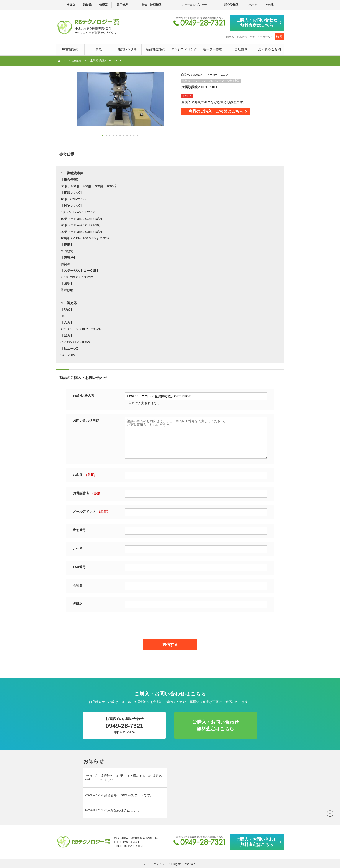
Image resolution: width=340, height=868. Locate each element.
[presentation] (170, 624)
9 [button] (131, 135)
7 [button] (124, 135)
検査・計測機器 (152, 5)
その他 (269, 5)
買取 (99, 48)
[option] (121, 98)
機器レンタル (127, 48)
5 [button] (117, 135)
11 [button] (138, 135)
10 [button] (134, 135)
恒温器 (104, 5)
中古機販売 (70, 48)
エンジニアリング (184, 48)
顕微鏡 (87, 5)
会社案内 (241, 48)
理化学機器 (231, 5)
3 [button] (110, 135)
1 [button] (103, 135)
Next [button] (69, 105)
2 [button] (107, 135)
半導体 (71, 5)
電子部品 (122, 5)
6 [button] (121, 135)
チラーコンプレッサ (194, 5)
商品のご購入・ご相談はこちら (225, 113)
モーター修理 (212, 48)
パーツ (253, 5)
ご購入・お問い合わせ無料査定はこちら (259, 22)
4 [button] (114, 135)
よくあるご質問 (269, 48)
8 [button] (127, 135)
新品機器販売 (156, 48)
